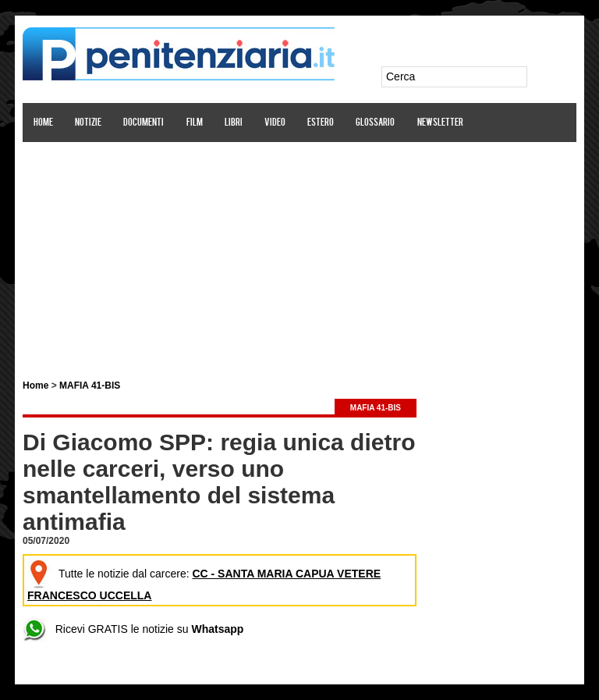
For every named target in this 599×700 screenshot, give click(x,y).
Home (43, 123)
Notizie (88, 123)
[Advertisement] (299, 252)
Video (275, 123)
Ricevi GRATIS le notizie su (133, 629)
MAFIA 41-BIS (90, 386)
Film (195, 123)
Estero (321, 123)
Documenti (144, 123)
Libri (234, 123)
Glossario (375, 123)
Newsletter (440, 123)
